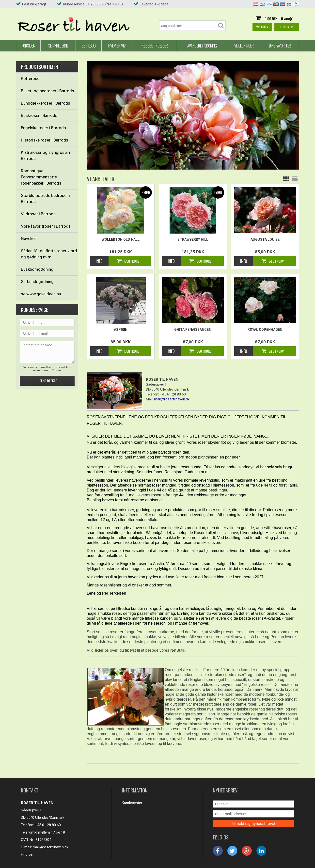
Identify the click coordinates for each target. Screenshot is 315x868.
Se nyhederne (58, 46)
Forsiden (28, 46)
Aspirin (121, 330)
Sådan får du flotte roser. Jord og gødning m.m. (49, 254)
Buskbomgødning (37, 269)
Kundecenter (132, 803)
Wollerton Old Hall (121, 239)
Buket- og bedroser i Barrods (47, 91)
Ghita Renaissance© (193, 330)
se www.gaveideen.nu (41, 294)
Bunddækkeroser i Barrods (46, 103)
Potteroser (31, 79)
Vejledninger (244, 46)
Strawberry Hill (193, 239)
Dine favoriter (280, 46)
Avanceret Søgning (202, 46)
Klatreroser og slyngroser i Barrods (46, 155)
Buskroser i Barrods (39, 115)
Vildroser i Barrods (38, 214)
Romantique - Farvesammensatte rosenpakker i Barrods (41, 177)
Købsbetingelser (155, 46)
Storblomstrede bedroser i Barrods (45, 198)
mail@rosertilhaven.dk (50, 847)
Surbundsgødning (37, 282)
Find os (27, 854)
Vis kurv (262, 27)
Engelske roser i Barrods (43, 128)
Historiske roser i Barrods (45, 140)
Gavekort (29, 238)
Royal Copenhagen (265, 330)
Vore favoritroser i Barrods (46, 226)
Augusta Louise (265, 239)
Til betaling (287, 27)
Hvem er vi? (117, 46)
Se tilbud (89, 46)
